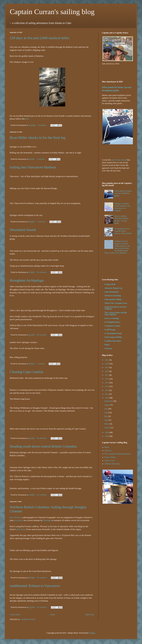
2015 (107, 383)
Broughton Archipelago (27, 280)
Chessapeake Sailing (113, 299)
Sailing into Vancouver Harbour (33, 167)
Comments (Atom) (28, 619)
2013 (107, 390)
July (106, 409)
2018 (107, 371)
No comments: (42, 272)
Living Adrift (110, 284)
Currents (108, 348)
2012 (107, 394)
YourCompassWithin (113, 337)
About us (108, 451)
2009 (107, 432)
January (108, 428)
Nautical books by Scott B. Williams (115, 308)
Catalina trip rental (113, 341)
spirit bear (21, 529)
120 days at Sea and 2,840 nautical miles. (40, 38)
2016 (107, 379)
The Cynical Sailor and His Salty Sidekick (116, 314)
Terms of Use (110, 460)
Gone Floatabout (111, 292)
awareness (19, 520)
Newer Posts (15, 615)
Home (53, 615)
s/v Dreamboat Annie (113, 333)
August (107, 405)
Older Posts (90, 615)
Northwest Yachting (113, 296)
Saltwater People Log (113, 288)
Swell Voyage (110, 330)
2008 (107, 436)
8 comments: (42, 125)
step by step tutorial (119, 160)
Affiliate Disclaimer (112, 464)
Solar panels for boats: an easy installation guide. (123, 193)
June (106, 413)
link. (27, 119)
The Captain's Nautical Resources (117, 454)
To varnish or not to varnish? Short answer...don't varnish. (123, 231)
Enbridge (47, 520)
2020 (107, 364)
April (107, 420)
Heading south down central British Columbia (43, 446)
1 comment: (41, 159)
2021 (107, 360)
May (106, 416)
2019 (107, 367)
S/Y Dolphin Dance (112, 322)
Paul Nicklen (15, 517)
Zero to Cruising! (112, 318)
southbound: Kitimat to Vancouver (35, 586)
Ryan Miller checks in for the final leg (38, 138)
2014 (107, 386)
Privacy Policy (110, 457)
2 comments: (41, 222)
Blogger (92, 633)
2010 (107, 398)
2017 (107, 375)
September (109, 401)
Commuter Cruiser (112, 326)
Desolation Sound (23, 230)
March (107, 424)
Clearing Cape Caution (26, 372)
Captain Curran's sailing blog (52, 12)
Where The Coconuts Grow (116, 303)
